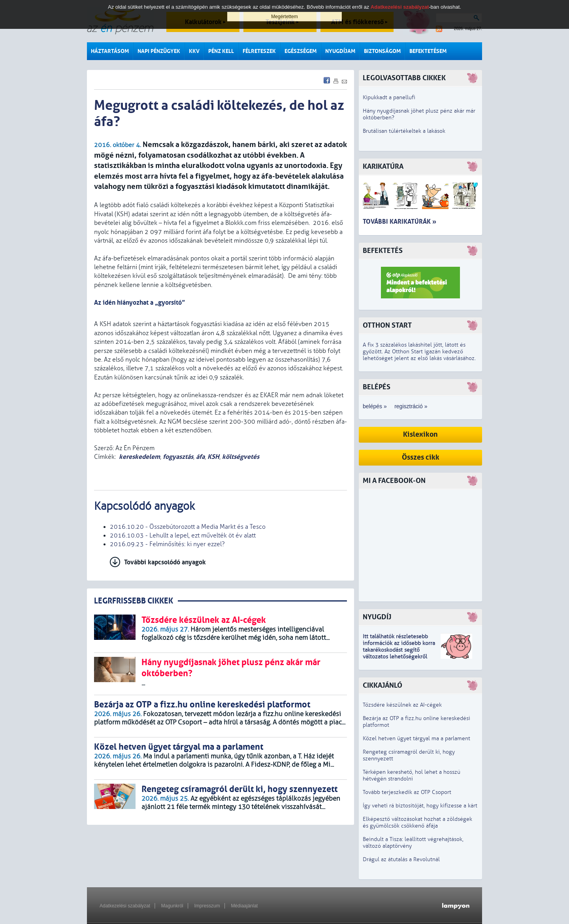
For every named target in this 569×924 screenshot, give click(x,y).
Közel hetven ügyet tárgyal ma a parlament (416, 738)
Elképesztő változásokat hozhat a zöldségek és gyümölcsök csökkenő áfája (417, 822)
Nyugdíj (377, 617)
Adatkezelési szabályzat (125, 906)
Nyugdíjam (340, 51)
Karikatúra (383, 167)
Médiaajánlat (244, 906)
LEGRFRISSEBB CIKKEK (134, 601)
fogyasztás (178, 457)
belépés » (375, 406)
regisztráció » (411, 406)
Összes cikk (421, 457)
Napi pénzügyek (159, 51)
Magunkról (172, 906)
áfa (200, 457)
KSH (213, 457)
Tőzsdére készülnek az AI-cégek (402, 705)
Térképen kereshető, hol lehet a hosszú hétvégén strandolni (412, 775)
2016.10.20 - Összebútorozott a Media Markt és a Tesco (188, 527)
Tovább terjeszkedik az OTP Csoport (407, 792)
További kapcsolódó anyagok (165, 562)
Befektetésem (428, 51)
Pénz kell (221, 51)
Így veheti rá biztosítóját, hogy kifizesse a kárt (420, 806)
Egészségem (301, 51)
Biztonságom (382, 51)
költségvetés (241, 457)
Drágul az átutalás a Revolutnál (401, 859)
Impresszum (207, 906)
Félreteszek (259, 51)
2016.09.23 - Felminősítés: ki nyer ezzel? (167, 544)
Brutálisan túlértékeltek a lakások (404, 131)
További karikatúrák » (399, 222)
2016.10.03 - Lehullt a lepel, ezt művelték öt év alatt (183, 536)
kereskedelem (139, 457)
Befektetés (383, 251)
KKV (194, 51)
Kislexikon (420, 435)
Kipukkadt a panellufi (389, 97)
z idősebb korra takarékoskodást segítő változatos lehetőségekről (399, 650)
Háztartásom (110, 51)
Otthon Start (387, 325)
